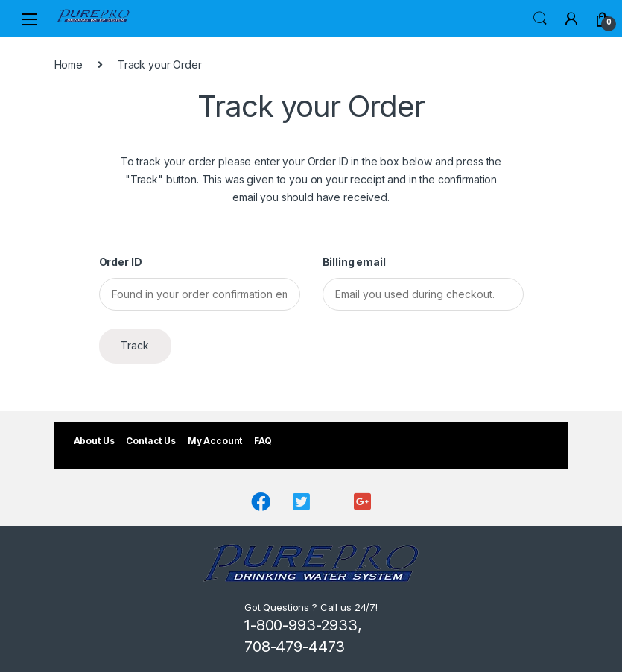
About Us (94, 441)
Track (135, 345)
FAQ (263, 441)
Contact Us (151, 441)
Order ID (121, 262)
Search (540, 19)
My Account (215, 441)
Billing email (354, 262)
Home (69, 64)
